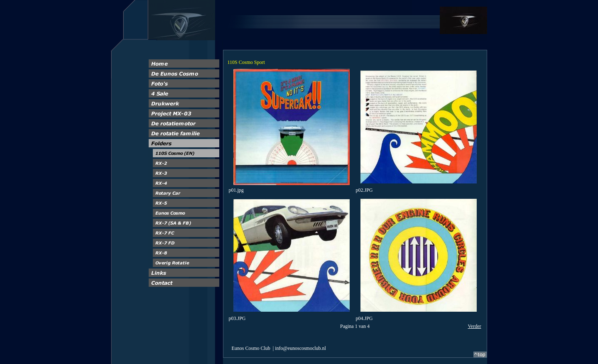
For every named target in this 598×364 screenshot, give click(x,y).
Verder (475, 326)
